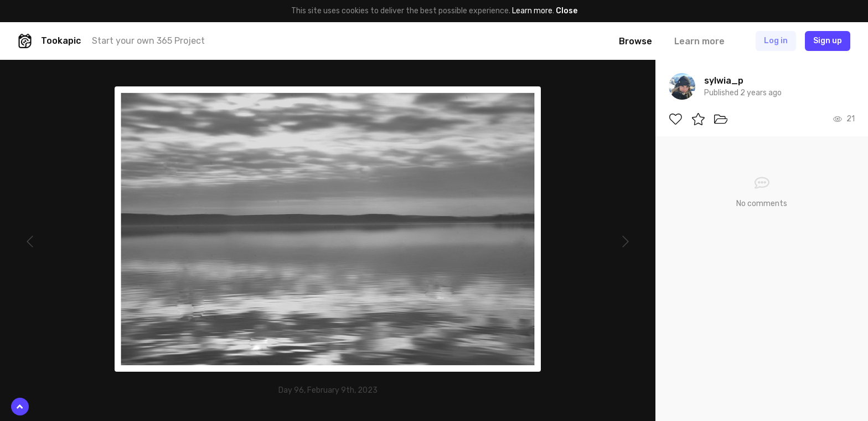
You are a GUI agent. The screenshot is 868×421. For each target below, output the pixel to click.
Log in (776, 41)
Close (567, 11)
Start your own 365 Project (148, 41)
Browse (635, 41)
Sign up (828, 41)
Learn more (532, 11)
